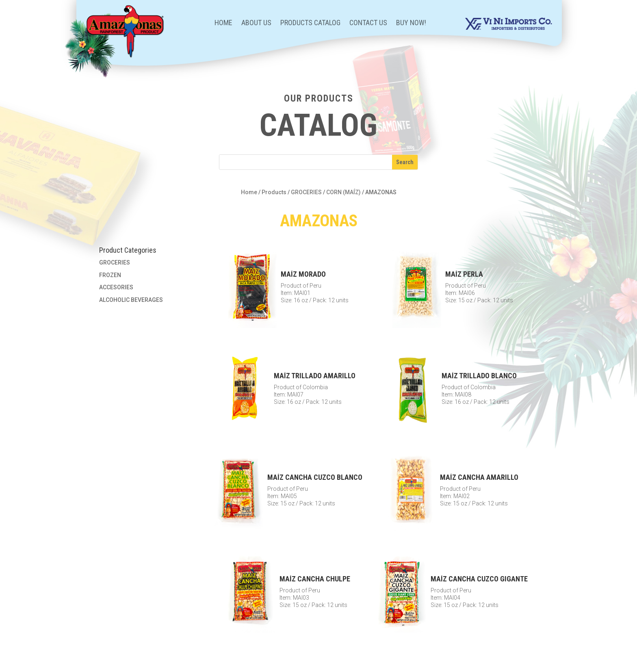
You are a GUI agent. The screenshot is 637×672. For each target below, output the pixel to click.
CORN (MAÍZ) (343, 192)
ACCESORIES (116, 287)
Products (274, 192)
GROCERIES (306, 192)
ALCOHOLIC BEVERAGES (131, 300)
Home (223, 23)
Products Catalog (310, 23)
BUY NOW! (411, 23)
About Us (256, 23)
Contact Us (368, 23)
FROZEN (110, 275)
